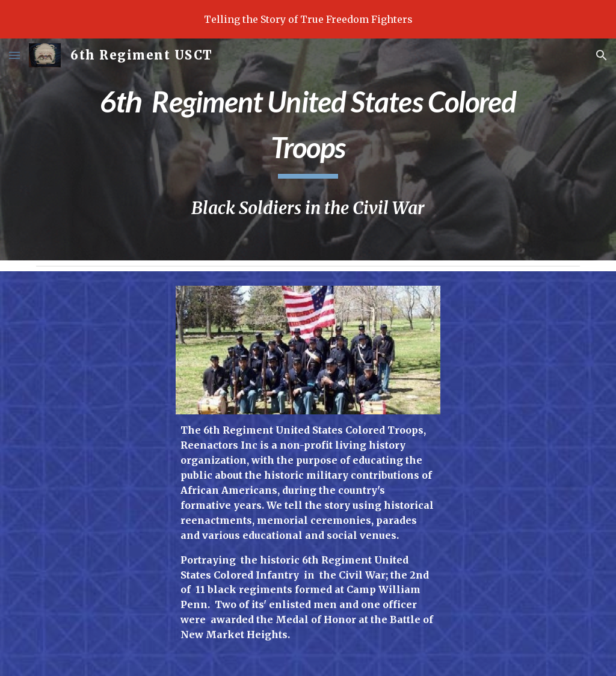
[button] (14, 55)
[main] (308, 128)
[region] (308, 19)
